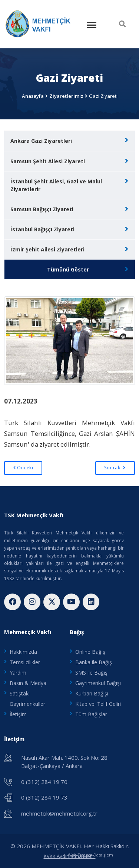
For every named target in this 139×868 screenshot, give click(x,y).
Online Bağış (90, 652)
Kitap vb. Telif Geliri (98, 704)
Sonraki (115, 468)
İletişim (18, 714)
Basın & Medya (28, 683)
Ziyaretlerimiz (66, 96)
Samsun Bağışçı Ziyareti (42, 209)
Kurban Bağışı (92, 693)
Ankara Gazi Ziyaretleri (41, 141)
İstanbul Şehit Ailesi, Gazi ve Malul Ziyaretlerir (56, 185)
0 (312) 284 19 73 (44, 797)
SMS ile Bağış (91, 673)
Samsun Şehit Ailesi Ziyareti (48, 161)
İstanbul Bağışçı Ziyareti (42, 229)
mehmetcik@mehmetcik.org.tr (59, 813)
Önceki (23, 468)
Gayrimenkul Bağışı (98, 683)
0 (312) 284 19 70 (44, 782)
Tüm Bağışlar (91, 714)
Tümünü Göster (68, 269)
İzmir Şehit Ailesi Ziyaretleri (47, 249)
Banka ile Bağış (94, 662)
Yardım (18, 673)
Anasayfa (33, 96)
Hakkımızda (23, 652)
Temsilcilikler (25, 662)
